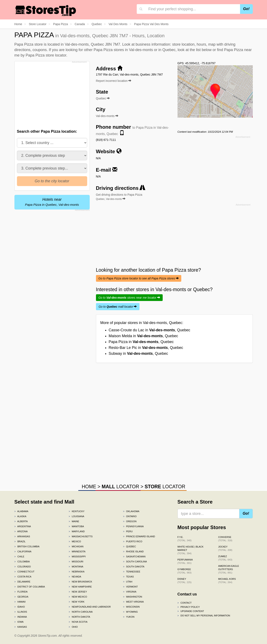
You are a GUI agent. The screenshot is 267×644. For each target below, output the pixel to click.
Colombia (22, 562)
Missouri (76, 562)
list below (204, 50)
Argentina (23, 526)
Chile (19, 557)
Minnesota (77, 551)
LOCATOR (120, 487)
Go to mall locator (118, 307)
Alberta (21, 521)
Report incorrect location (114, 81)
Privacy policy (189, 607)
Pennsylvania (133, 526)
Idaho (20, 607)
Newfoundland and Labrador (90, 607)
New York (76, 602)
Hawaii (20, 602)
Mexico (75, 541)
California (23, 551)
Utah (128, 582)
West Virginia (133, 602)
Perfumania (185, 561)
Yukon (129, 617)
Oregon (130, 521)
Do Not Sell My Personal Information (204, 616)
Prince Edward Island (139, 536)
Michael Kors (227, 581)
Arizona (21, 531)
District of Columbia (30, 587)
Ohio (73, 627)
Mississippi (77, 557)
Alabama (21, 511)
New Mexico (78, 597)
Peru (128, 531)
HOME (89, 487)
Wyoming (130, 612)
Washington (132, 597)
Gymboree (185, 571)
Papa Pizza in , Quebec (141, 342)
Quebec (129, 546)
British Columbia (27, 546)
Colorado (23, 567)
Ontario (130, 516)
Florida (21, 592)
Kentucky (77, 511)
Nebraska (77, 572)
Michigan (76, 546)
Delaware (22, 582)
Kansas (21, 627)
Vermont (130, 587)
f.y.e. (185, 539)
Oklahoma (131, 511)
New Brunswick (80, 582)
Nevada (75, 577)
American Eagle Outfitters (229, 569)
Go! (246, 9)
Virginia (130, 592)
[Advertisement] (52, 94)
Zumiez (225, 558)
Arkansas (22, 536)
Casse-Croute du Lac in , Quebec (149, 330)
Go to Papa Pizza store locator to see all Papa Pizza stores (139, 278)
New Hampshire (80, 587)
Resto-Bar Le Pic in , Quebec (146, 348)
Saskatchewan (134, 557)
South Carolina (135, 562)
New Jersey (78, 592)
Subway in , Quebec (138, 353)
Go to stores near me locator (129, 298)
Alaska (20, 516)
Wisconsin (131, 607)
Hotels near (52, 202)
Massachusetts (80, 536)
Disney (185, 581)
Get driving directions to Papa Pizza (119, 197)
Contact (185, 603)
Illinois (21, 612)
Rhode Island (133, 551)
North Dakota (79, 617)
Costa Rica (23, 577)
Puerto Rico (133, 541)
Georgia (21, 597)
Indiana (21, 617)
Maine (74, 521)
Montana (76, 567)
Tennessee (132, 572)
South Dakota (134, 567)
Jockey (225, 548)
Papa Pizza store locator (46, 55)
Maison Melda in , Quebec (143, 336)
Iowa (19, 622)
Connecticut (24, 572)
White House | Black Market (191, 550)
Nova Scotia (78, 622)
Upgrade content (191, 611)
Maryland (77, 531)
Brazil (20, 541)
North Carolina (81, 612)
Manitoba (76, 526)
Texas (128, 577)
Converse (225, 539)
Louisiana (76, 516)
